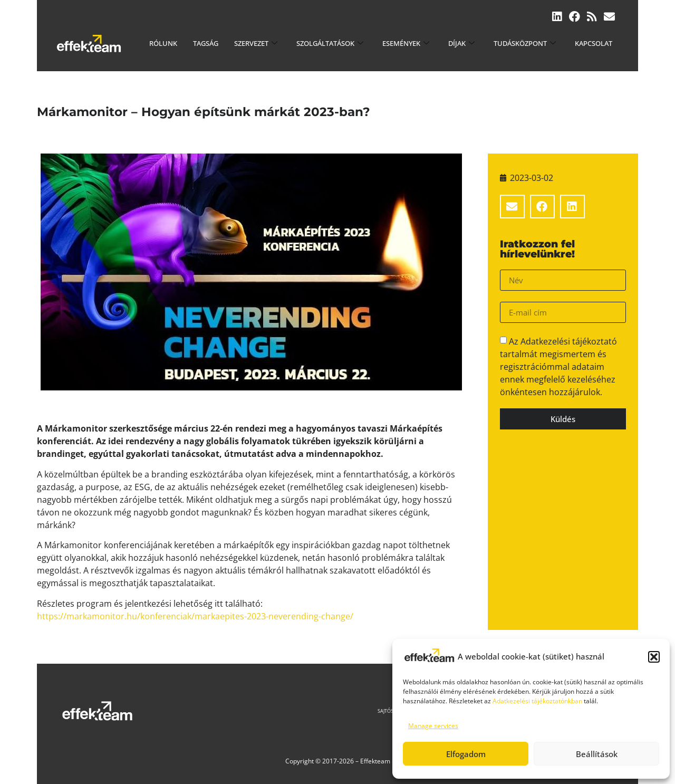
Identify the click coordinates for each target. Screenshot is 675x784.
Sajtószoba (392, 711)
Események (406, 43)
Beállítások (597, 754)
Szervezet (256, 43)
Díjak (461, 43)
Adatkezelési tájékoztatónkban (537, 701)
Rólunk (163, 43)
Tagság (206, 43)
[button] (654, 657)
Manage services (433, 726)
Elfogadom (466, 754)
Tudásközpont (525, 43)
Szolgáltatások (330, 43)
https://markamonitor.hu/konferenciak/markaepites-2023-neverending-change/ (195, 616)
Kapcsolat (594, 43)
